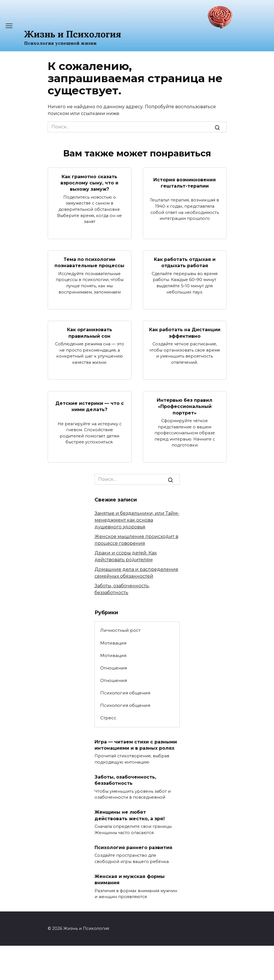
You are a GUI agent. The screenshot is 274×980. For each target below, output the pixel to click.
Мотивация (113, 643)
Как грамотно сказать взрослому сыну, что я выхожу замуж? (89, 183)
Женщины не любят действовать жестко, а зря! (130, 815)
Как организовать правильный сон (90, 333)
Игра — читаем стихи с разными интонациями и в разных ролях (136, 745)
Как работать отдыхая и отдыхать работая (185, 262)
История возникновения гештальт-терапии (185, 183)
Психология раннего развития (133, 847)
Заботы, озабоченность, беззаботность (125, 780)
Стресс (108, 718)
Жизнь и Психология (73, 34)
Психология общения (125, 693)
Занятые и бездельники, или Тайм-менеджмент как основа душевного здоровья (137, 520)
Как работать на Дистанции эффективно (185, 333)
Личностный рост (120, 630)
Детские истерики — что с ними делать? (90, 406)
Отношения (114, 668)
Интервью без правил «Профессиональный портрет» (185, 406)
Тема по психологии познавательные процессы (89, 262)
